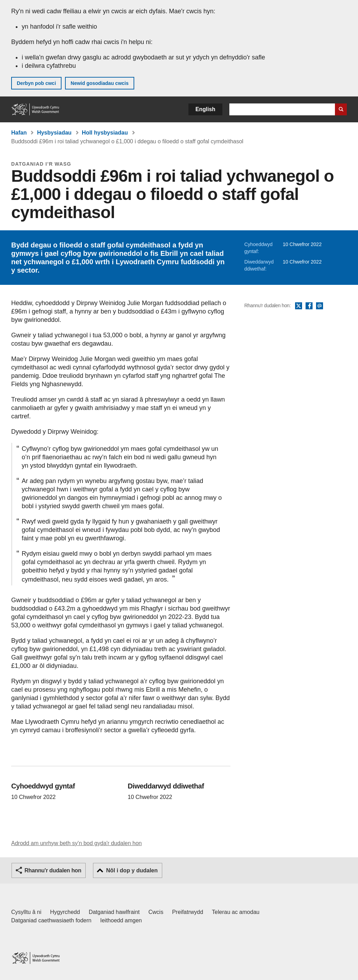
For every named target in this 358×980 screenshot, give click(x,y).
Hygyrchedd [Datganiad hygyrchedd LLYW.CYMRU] (65, 912)
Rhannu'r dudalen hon (53, 870)
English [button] (205, 109)
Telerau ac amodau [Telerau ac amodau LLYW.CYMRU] (236, 912)
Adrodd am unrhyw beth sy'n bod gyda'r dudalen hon (76, 843)
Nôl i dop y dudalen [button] (132, 870)
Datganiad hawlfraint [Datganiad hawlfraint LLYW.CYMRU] (114, 912)
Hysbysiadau (54, 133)
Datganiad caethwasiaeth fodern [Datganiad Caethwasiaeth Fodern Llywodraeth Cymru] (51, 920)
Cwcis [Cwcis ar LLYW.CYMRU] (156, 912)
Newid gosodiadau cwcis (100, 83)
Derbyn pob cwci (36, 83)
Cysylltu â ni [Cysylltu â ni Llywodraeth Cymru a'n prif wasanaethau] (26, 912)
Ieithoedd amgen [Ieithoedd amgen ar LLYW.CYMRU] (121, 920)
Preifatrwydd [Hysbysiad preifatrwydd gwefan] (188, 912)
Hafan (19, 133)
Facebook (309, 306)
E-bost (320, 306)
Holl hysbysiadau (105, 133)
